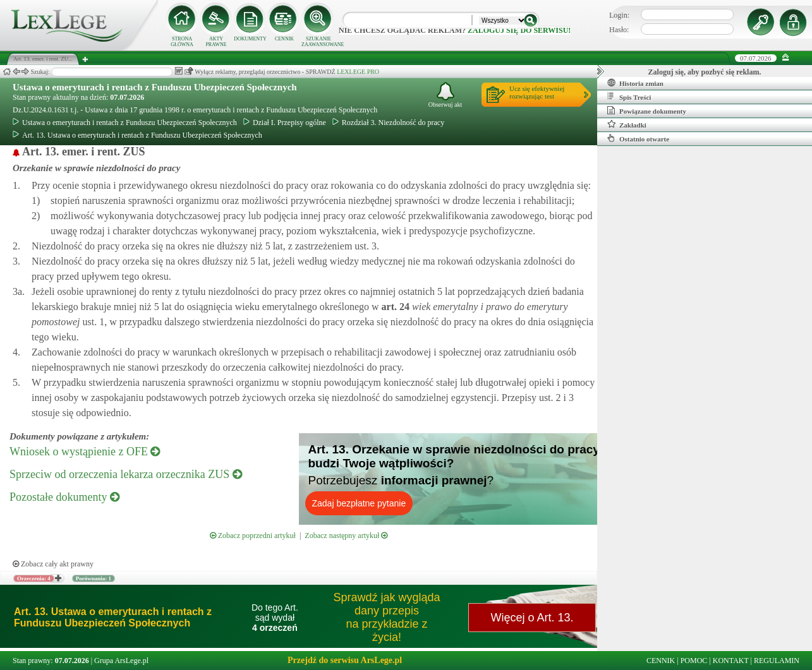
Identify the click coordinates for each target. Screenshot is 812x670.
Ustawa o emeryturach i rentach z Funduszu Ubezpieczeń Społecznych (155, 87)
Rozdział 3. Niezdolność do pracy (388, 123)
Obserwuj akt (445, 95)
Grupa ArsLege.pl (121, 661)
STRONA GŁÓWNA (182, 42)
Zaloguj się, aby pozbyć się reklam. (705, 72)
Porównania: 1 (94, 578)
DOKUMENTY (250, 39)
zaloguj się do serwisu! (519, 30)
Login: (619, 15)
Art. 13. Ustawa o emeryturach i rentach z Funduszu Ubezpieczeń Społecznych (137, 135)
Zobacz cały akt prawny (53, 564)
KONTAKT (731, 661)
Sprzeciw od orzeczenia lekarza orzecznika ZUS (126, 474)
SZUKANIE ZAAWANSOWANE (318, 42)
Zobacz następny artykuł (346, 535)
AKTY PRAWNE (216, 42)
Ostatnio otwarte (638, 138)
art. (394, 307)
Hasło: (619, 30)
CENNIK (284, 39)
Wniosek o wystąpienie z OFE (85, 452)
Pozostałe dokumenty (64, 497)
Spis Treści (629, 97)
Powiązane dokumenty (647, 111)
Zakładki (627, 124)
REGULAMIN (777, 661)
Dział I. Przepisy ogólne (285, 123)
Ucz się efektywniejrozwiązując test (537, 92)
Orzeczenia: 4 (34, 578)
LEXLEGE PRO (358, 72)
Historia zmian (635, 83)
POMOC (694, 661)
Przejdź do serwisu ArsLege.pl (345, 660)
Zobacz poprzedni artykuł (253, 535)
